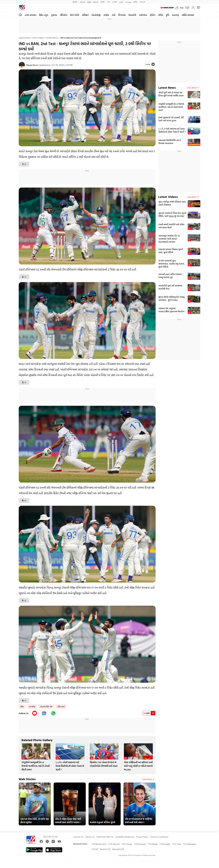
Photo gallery (38, 38)
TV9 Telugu (127, 844)
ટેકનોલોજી (96, 15)
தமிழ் (121, 2)
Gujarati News (25, 38)
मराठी (103, 2)
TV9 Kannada (140, 844)
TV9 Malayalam (190, 844)
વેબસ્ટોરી (132, 15)
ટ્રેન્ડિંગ (153, 15)
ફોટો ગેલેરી (75, 15)
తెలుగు (96, 2)
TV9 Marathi (114, 844)
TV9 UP (95, 849)
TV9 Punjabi (165, 844)
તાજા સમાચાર (31, 15)
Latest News (167, 87)
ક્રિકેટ (22, 707)
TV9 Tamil (177, 844)
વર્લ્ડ (114, 15)
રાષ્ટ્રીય (106, 15)
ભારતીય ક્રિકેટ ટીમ (46, 707)
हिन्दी (75, 2)
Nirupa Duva (32, 65)
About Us (90, 837)
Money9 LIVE (118, 849)
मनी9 (135, 2)
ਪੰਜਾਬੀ (115, 2)
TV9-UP (142, 2)
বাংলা (109, 2)
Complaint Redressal (125, 837)
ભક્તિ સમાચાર (188, 15)
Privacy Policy (142, 837)
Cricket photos (52, 38)
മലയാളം (128, 2)
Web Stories (27, 779)
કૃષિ (168, 15)
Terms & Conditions (159, 837)
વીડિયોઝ (64, 15)
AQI (182, 8)
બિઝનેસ (122, 15)
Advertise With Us (105, 837)
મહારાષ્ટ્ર (175, 15)
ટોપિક (161, 15)
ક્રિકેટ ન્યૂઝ (44, 15)
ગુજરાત (54, 15)
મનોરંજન (143, 15)
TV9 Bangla (153, 844)
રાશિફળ (85, 15)
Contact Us (78, 837)
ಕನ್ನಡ (89, 2)
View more (148, 779)
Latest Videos (168, 197)
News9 (82, 2)
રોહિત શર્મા (61, 707)
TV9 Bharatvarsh (99, 844)
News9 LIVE (105, 849)
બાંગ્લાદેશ (32, 707)
